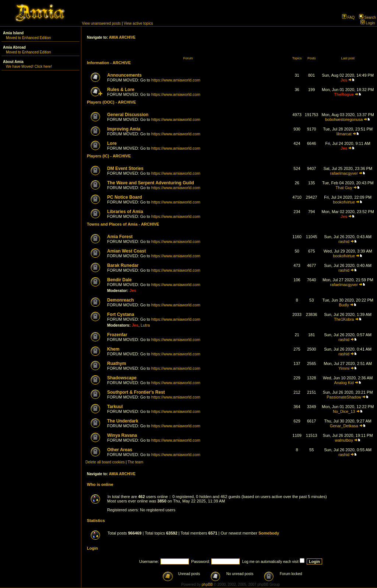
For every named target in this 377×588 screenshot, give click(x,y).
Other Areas (120, 450)
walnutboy (344, 440)
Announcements (124, 75)
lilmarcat (344, 134)
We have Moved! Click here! (29, 67)
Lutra (145, 325)
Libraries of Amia (125, 212)
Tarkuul (115, 407)
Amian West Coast (126, 251)
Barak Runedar (123, 265)
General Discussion (128, 115)
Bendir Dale (119, 280)
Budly (344, 305)
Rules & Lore (121, 90)
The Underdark (123, 421)
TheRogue (344, 94)
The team (135, 462)
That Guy (344, 188)
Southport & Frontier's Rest (136, 392)
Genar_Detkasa (344, 426)
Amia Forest (120, 237)
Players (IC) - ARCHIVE (109, 156)
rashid (344, 241)
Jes (344, 80)
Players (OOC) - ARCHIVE (111, 102)
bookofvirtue (344, 202)
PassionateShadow (344, 397)
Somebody (269, 533)
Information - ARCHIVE (109, 63)
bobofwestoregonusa (344, 119)
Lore (112, 143)
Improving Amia (124, 129)
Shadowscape (122, 378)
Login (368, 23)
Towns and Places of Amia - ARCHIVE (123, 224)
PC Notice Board (125, 197)
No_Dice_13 (344, 411)
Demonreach (121, 300)
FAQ (348, 18)
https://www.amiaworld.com (176, 80)
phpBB (207, 584)
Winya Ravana (122, 435)
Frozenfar (117, 335)
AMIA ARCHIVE (122, 37)
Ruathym (117, 363)
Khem (113, 349)
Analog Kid (344, 383)
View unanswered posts (101, 23)
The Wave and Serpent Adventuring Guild (151, 183)
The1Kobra (344, 319)
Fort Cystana (121, 314)
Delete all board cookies (105, 462)
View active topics (138, 23)
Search (367, 18)
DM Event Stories (125, 168)
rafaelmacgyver (344, 173)
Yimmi (344, 368)
